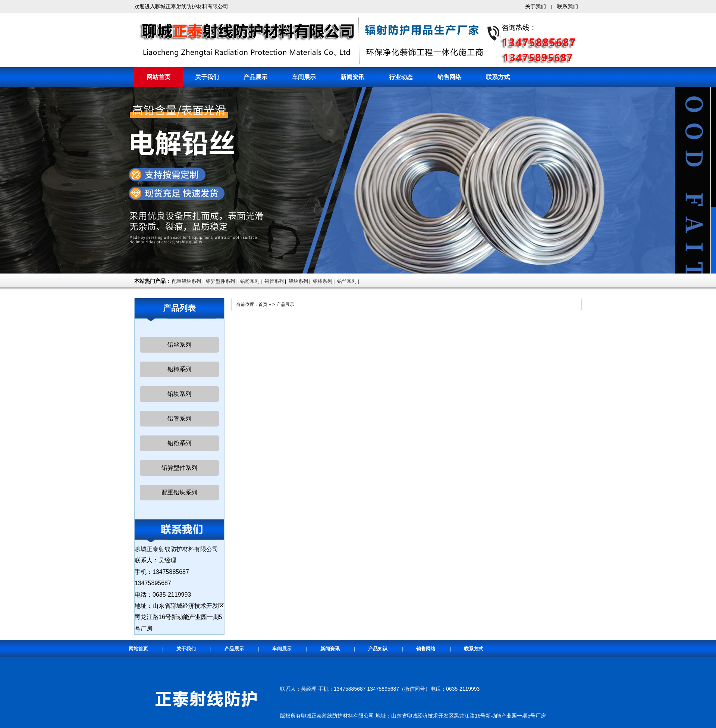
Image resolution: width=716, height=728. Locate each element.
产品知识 (378, 649)
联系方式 (498, 77)
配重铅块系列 (186, 281)
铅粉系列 (250, 281)
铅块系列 (298, 281)
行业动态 (401, 77)
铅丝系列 (347, 281)
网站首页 (158, 77)
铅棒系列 (323, 281)
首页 (263, 304)
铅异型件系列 (220, 281)
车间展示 (304, 77)
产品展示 (255, 77)
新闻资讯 (352, 77)
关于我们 (536, 6)
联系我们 (568, 6)
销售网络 (449, 77)
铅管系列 (274, 281)
